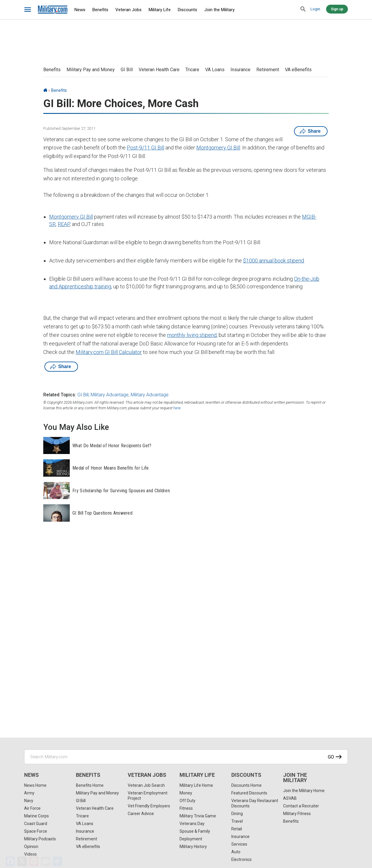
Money (186, 793)
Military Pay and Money (91, 70)
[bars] (28, 10)
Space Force (36, 831)
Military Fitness (297, 814)
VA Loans (215, 70)
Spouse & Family (195, 831)
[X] (22, 861)
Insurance (240, 70)
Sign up (337, 9)
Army (29, 793)
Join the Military (219, 10)
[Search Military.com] (186, 757)
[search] (303, 9)
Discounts (187, 10)
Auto (236, 852)
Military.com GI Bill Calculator (109, 352)
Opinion (31, 847)
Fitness (186, 808)
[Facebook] (10, 861)
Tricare (192, 70)
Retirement (268, 70)
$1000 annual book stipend (274, 261)
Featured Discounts (249, 793)
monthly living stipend (192, 335)
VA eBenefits (298, 70)
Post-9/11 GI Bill (146, 148)
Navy (29, 801)
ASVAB (290, 798)
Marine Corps (36, 816)
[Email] (46, 861)
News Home (35, 785)
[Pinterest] (34, 861)
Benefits (100, 10)
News (80, 10)
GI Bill (127, 70)
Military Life (160, 10)
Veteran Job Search (146, 785)
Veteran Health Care (159, 70)
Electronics (241, 859)
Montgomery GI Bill (218, 148)
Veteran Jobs (128, 10)
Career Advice (141, 814)
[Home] (45, 90)
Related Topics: (60, 395)
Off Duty (187, 801)
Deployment (191, 839)
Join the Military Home (304, 791)
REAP (64, 224)
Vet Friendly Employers (149, 806)
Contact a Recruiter (301, 806)
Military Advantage (110, 395)
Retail (237, 829)
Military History (193, 847)
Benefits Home (90, 785)
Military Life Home (196, 785)
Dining (237, 814)
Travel (237, 821)
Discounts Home (246, 785)
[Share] (57, 861)
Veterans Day (192, 824)
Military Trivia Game (198, 816)
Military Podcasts (40, 839)
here (177, 408)
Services (239, 844)
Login (315, 9)
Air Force (32, 808)
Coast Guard (36, 824)
